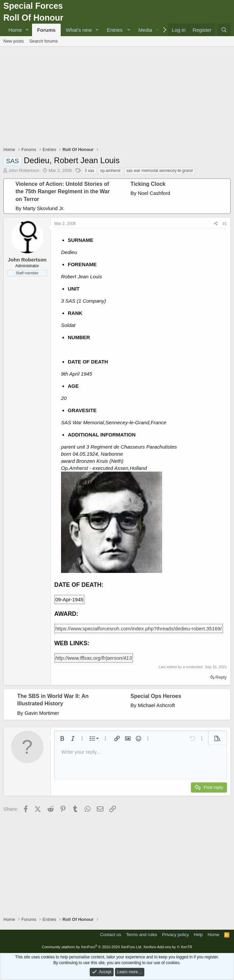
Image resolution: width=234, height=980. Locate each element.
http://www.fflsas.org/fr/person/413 (94, 658)
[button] (27, 30)
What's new (79, 30)
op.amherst (110, 171)
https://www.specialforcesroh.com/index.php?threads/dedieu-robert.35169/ (139, 629)
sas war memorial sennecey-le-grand (160, 171)
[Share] (216, 224)
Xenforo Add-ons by (168, 947)
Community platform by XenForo (92, 947)
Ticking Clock (148, 184)
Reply (221, 677)
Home (15, 30)
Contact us (111, 935)
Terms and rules (142, 935)
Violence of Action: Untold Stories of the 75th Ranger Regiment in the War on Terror (63, 192)
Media (145, 30)
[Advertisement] (119, 97)
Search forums (44, 41)
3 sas (90, 171)
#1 (225, 224)
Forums (46, 30)
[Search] (224, 30)
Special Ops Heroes (156, 696)
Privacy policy (175, 935)
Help (198, 935)
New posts (14, 41)
